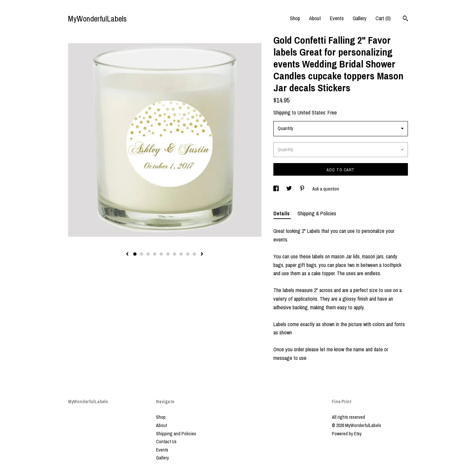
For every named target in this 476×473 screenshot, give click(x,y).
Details (282, 213)
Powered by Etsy (347, 434)
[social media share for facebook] (277, 189)
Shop (295, 18)
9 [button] (188, 254)
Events (337, 18)
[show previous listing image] (127, 254)
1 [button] (135, 254)
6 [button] (168, 254)
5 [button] (161, 254)
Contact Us (166, 442)
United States (311, 112)
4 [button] (155, 254)
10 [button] (194, 254)
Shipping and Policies (176, 434)
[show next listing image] (202, 254)
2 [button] (141, 254)
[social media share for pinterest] (303, 189)
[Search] (405, 19)
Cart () (383, 18)
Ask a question (326, 189)
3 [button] (148, 254)
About (315, 18)
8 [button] (181, 254)
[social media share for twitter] (290, 189)
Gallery (360, 18)
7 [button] (175, 254)
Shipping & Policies (317, 213)
